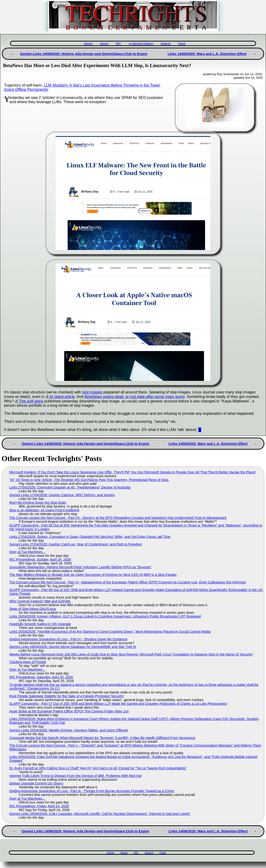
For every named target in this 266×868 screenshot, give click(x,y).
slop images (92, 392)
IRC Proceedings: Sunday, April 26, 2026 (40, 559)
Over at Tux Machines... (27, 552)
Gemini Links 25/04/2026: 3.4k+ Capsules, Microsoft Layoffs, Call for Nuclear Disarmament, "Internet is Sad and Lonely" (100, 814)
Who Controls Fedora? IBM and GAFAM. (40, 601)
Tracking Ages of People (28, 662)
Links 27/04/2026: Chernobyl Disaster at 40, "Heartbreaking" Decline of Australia (70, 487)
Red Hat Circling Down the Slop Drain (38, 503)
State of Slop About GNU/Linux (33, 609)
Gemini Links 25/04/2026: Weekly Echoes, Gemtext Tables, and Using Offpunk (69, 730)
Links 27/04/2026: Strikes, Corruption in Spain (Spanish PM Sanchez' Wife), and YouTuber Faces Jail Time (90, 537)
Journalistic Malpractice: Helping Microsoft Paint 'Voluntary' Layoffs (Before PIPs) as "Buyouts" (80, 567)
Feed (182, 44)
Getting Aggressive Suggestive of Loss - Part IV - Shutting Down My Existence (68, 639)
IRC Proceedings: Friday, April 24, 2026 (39, 806)
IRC (118, 44)
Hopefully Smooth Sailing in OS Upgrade (40, 624)
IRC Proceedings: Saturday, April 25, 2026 (41, 677)
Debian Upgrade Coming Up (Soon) (36, 783)
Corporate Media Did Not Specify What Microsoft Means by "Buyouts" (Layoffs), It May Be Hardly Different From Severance (102, 738)
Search (165, 44)
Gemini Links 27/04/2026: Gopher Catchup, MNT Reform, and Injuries (62, 495)
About (104, 44)
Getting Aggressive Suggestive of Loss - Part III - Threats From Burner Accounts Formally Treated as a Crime (92, 791)
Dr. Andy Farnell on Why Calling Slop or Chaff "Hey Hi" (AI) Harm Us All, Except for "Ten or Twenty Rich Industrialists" (98, 768)
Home (88, 44)
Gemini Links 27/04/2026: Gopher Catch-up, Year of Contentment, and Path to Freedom (76, 544)
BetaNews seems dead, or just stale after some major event (134, 397)
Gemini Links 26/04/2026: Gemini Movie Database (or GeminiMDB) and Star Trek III (73, 647)
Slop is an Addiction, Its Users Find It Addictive (44, 510)
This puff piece (31, 401)
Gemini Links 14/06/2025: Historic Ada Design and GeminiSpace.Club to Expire (84, 54)
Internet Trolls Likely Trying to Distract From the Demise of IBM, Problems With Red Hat (75, 776)
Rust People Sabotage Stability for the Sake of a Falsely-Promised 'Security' (67, 696)
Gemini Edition (143, 44)
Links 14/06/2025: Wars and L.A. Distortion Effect (207, 54)
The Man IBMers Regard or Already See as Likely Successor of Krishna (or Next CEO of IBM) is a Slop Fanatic (93, 575)
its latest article (62, 397)
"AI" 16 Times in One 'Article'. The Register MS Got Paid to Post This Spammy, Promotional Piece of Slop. (89, 480)
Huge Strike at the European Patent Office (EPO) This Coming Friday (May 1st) (69, 711)
